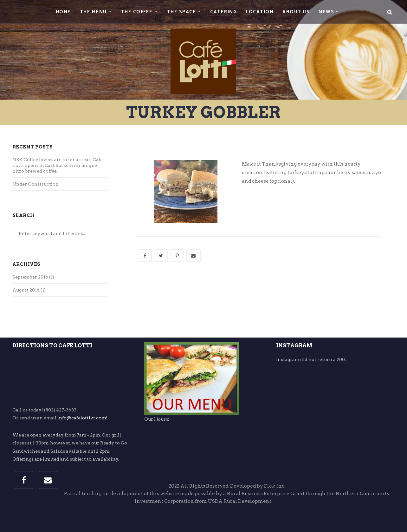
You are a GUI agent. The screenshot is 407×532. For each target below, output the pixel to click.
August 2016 (26, 290)
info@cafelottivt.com (82, 418)
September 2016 (30, 277)
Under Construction (36, 184)
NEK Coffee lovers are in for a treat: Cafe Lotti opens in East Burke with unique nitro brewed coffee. (58, 165)
